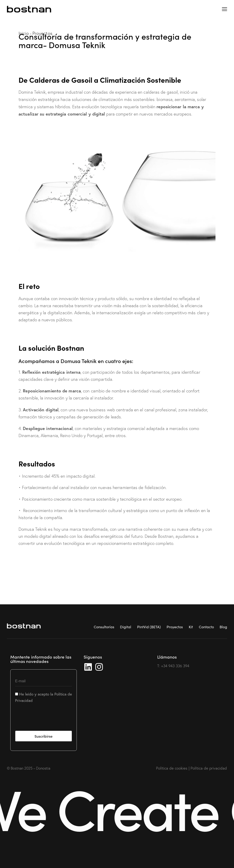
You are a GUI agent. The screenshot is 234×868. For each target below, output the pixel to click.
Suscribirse (44, 736)
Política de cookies (172, 768)
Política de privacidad (209, 768)
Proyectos (42, 33)
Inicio (24, 33)
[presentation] (50, 720)
